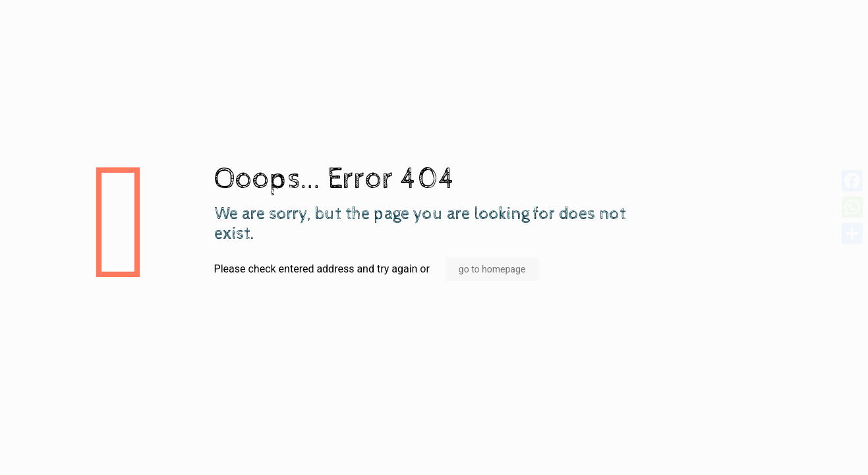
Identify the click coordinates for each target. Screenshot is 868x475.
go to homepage (492, 269)
